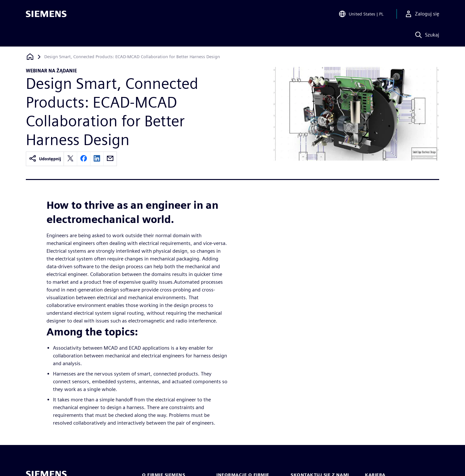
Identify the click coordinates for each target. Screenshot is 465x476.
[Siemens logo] (46, 14)
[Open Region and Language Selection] (361, 14)
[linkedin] (97, 159)
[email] (110, 159)
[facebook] (84, 159)
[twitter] (70, 159)
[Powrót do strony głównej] (30, 57)
